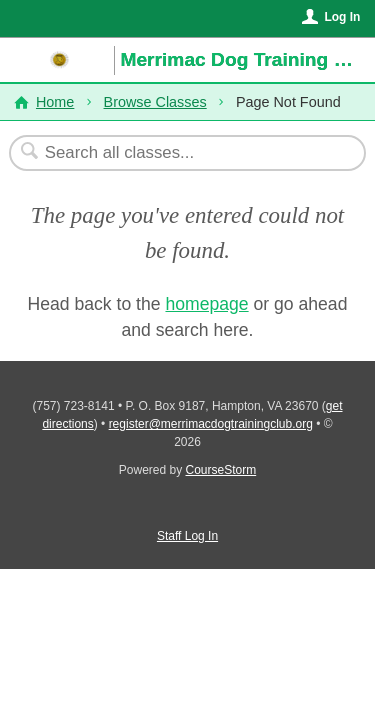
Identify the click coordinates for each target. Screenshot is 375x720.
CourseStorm (221, 470)
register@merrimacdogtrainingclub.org (211, 424)
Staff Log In (187, 536)
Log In (342, 17)
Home (55, 102)
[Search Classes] (177, 153)
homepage (206, 304)
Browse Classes (155, 102)
